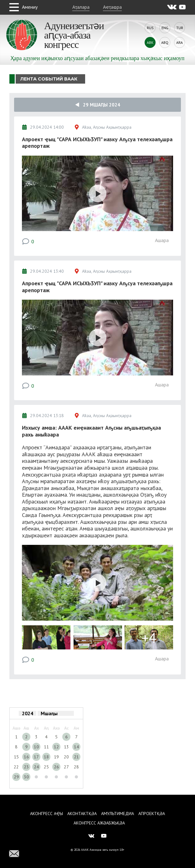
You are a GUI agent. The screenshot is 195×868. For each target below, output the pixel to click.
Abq (165, 42)
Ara (180, 42)
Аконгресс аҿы (46, 814)
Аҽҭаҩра (112, 7)
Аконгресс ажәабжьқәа (99, 823)
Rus (150, 28)
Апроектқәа (152, 814)
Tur (180, 28)
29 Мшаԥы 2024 (98, 105)
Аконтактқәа (82, 814)
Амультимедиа (118, 814)
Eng (165, 28)
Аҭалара (81, 7)
